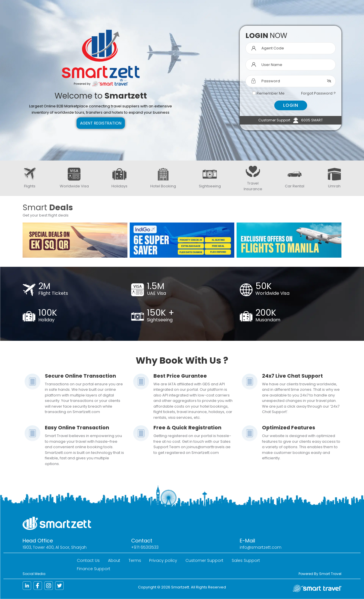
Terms (135, 560)
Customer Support (204, 560)
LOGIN (291, 105)
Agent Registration (101, 123)
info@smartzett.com (261, 547)
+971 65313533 (145, 547)
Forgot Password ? (318, 93)
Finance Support (94, 569)
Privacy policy (163, 560)
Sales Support (246, 560)
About (114, 560)
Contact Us (88, 560)
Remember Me (271, 93)
